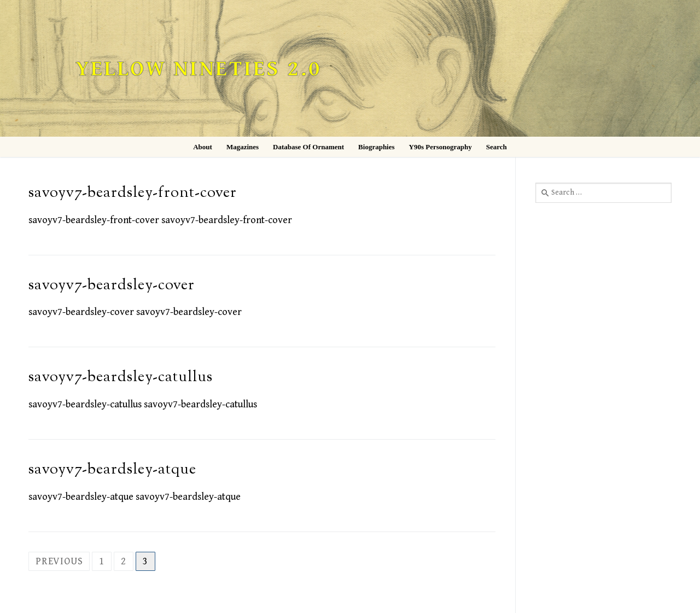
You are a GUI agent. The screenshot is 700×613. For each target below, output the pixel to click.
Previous (59, 561)
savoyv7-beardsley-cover (112, 286)
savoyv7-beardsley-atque (112, 470)
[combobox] (603, 192)
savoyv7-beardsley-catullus (121, 378)
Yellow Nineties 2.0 (199, 69)
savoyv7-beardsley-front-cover (133, 193)
